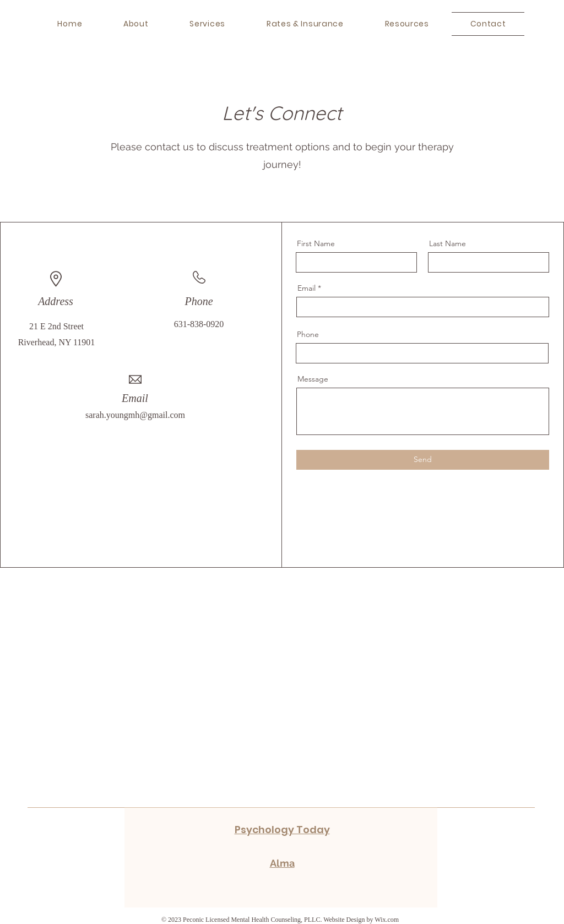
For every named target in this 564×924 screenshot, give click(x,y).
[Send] (423, 460)
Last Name (448, 243)
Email (307, 288)
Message (313, 379)
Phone (308, 334)
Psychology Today (282, 830)
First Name (316, 243)
